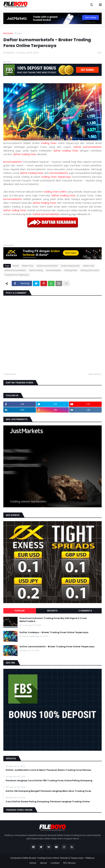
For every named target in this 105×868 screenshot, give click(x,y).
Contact (55, 863)
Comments (85, 611)
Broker (18, 33)
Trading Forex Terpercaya (17, 275)
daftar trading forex (66, 151)
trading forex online (55, 192)
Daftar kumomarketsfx (88, 147)
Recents (52, 611)
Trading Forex (71, 270)
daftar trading (36, 270)
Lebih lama (94, 374)
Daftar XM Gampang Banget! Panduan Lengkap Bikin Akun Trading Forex (48, 791)
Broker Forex (28, 266)
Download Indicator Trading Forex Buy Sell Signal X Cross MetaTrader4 (53, 620)
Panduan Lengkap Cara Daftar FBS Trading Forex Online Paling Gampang (49, 781)
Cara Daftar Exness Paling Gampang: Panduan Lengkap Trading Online (48, 802)
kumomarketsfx (13, 162)
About (43, 863)
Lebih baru (11, 374)
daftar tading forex (15, 210)
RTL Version (70, 863)
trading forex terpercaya (56, 177)
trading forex (49, 143)
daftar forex (88, 266)
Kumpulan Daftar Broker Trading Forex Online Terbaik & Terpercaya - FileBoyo (52, 858)
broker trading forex (70, 266)
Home (33, 863)
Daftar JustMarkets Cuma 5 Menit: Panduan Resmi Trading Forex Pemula (48, 770)
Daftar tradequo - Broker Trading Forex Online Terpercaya (54, 632)
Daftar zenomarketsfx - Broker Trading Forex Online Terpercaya (57, 647)
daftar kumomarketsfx (15, 270)
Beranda (8, 33)
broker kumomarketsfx (47, 266)
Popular (20, 611)
